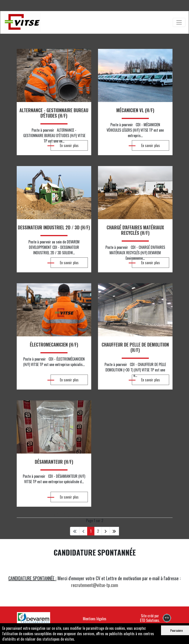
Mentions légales (95, 619)
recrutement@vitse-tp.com (95, 585)
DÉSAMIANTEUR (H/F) (89, 515)
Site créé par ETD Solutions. (156, 618)
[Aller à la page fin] (114, 531)
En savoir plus (65, 145)
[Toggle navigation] (179, 22)
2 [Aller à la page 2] (98, 531)
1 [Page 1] (91, 531)
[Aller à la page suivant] (106, 531)
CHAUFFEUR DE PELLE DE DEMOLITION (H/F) (46, 515)
